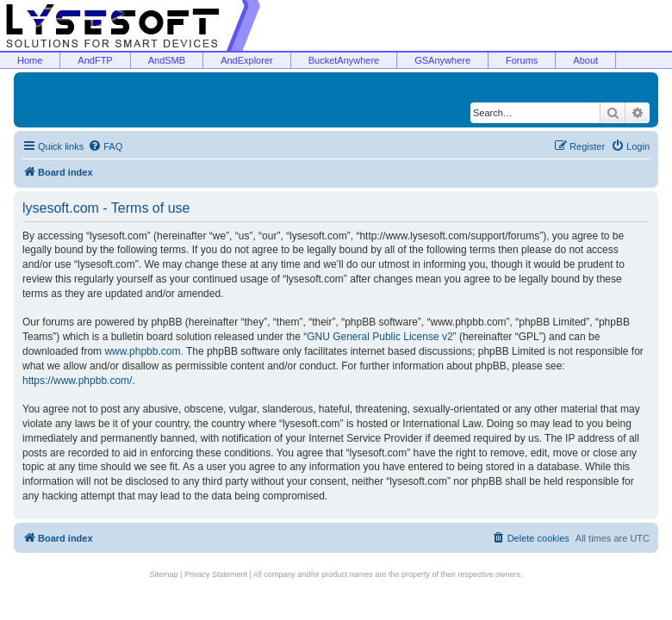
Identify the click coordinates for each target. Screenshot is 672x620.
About (585, 60)
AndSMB (167, 60)
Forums (522, 60)
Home (30, 60)
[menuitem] (105, 146)
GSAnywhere (442, 60)
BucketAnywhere (344, 60)
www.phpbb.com (142, 351)
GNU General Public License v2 (380, 337)
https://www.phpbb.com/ (77, 381)
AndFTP (95, 60)
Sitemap (164, 574)
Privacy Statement (216, 574)
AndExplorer (247, 60)
